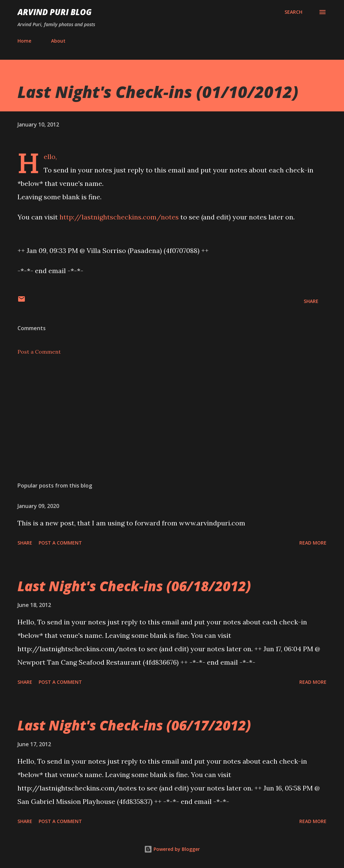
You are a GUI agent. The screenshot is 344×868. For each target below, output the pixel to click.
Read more (313, 543)
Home (24, 41)
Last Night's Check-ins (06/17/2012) (134, 725)
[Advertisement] (172, 424)
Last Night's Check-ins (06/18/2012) (134, 586)
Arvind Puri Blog (55, 12)
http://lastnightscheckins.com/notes (119, 217)
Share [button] (311, 301)
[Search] (293, 12)
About (58, 41)
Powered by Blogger (172, 849)
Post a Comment (39, 352)
